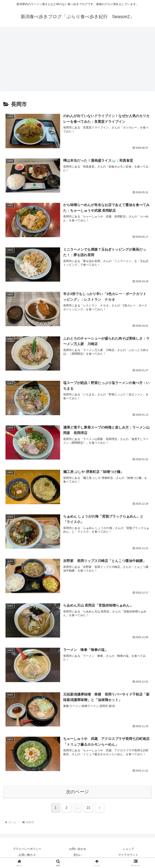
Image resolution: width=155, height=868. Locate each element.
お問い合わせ (78, 849)
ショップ (128, 849)
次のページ (77, 792)
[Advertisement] (77, 60)
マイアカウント (128, 855)
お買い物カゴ (27, 855)
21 (89, 808)
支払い (78, 855)
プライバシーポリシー (27, 849)
